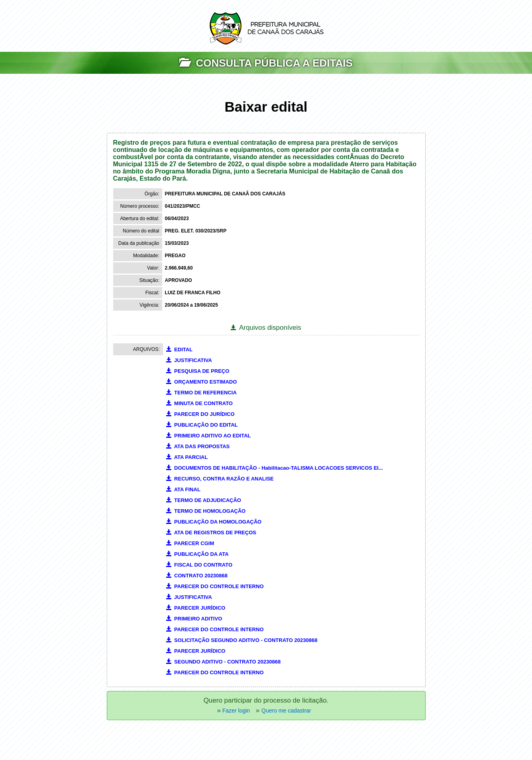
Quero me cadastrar (286, 711)
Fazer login (235, 711)
